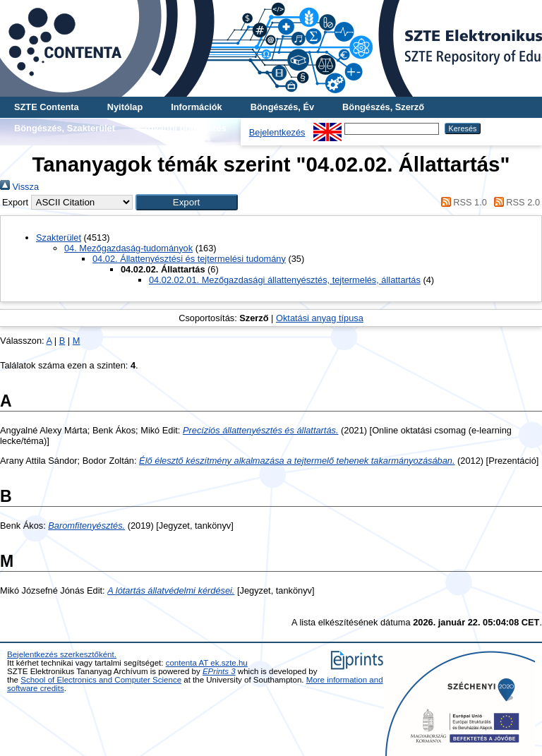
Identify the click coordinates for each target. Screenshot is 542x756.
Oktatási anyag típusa (320, 318)
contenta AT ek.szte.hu (207, 663)
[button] (187, 202)
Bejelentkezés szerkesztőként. (62, 654)
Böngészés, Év (282, 107)
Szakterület (59, 238)
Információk (197, 107)
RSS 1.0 (462, 202)
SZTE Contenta (47, 107)
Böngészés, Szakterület (65, 128)
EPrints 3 (219, 671)
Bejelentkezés (277, 132)
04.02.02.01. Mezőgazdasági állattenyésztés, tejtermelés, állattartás (285, 280)
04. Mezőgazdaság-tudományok (128, 248)
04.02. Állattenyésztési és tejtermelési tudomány (189, 259)
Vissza (19, 187)
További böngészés (185, 128)
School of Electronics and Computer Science (101, 680)
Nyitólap (125, 107)
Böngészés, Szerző (383, 107)
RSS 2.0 (514, 202)
